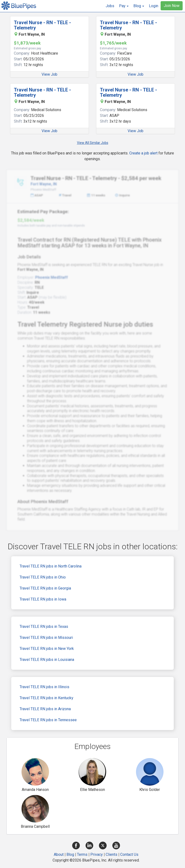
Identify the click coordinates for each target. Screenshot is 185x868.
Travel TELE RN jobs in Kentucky (46, 698)
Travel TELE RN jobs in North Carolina (51, 566)
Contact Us (129, 854)
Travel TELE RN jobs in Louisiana (47, 660)
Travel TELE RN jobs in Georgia (45, 588)
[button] (124, 6)
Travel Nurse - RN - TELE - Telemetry (42, 25)
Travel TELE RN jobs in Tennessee (48, 720)
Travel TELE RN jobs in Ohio (43, 577)
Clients (112, 854)
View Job (49, 74)
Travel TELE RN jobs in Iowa (43, 599)
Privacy (97, 854)
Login (154, 6)
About (59, 854)
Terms (82, 854)
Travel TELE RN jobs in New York (47, 649)
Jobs (110, 6)
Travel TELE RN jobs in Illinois (44, 687)
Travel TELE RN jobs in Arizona (45, 709)
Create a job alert (143, 153)
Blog (70, 854)
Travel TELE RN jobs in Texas (44, 627)
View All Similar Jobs (93, 143)
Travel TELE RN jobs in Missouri (46, 638)
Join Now (172, 6)
